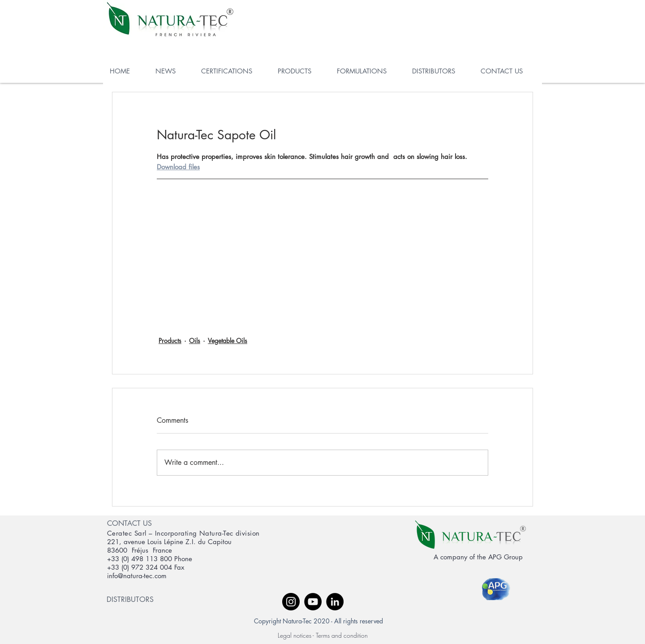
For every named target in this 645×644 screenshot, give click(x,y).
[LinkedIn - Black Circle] (335, 602)
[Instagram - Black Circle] (291, 602)
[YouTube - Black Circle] (313, 602)
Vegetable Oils (228, 341)
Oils (195, 341)
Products (170, 341)
